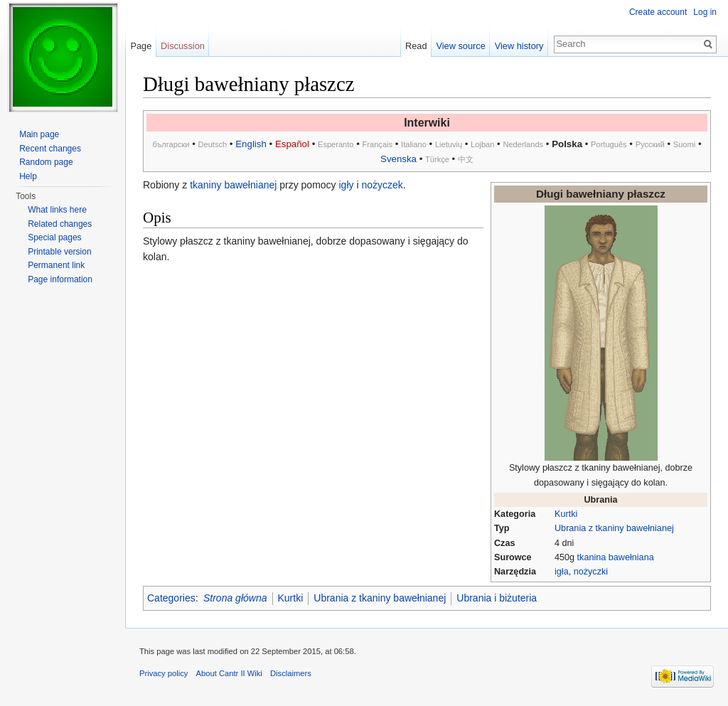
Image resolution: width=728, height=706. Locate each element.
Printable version (59, 252)
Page (141, 46)
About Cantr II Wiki (229, 673)
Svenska (398, 159)
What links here (57, 210)
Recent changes (50, 149)
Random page (46, 162)
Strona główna (235, 598)
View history (519, 46)
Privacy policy (164, 673)
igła (562, 572)
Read (416, 46)
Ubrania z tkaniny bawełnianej (614, 528)
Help (28, 176)
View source (460, 46)
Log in (705, 12)
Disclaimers (291, 673)
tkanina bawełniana (616, 557)
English (251, 144)
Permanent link (56, 265)
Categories (171, 598)
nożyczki (591, 572)
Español (292, 144)
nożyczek (382, 185)
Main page (39, 134)
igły (347, 185)
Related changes (60, 224)
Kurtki (566, 514)
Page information (60, 279)
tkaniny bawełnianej (233, 185)
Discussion (183, 46)
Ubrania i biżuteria (497, 598)
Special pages (54, 237)
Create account (658, 12)
